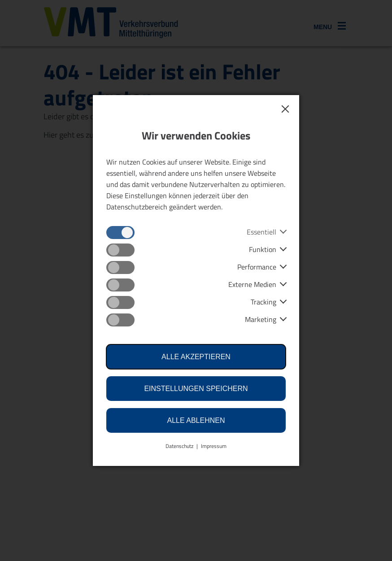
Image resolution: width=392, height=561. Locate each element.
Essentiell (261, 232)
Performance (257, 267)
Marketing (261, 319)
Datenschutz (179, 446)
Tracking (264, 302)
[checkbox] (120, 233)
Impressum (214, 446)
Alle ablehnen (196, 420)
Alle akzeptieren (196, 357)
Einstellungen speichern (196, 389)
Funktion (263, 249)
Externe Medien (252, 284)
